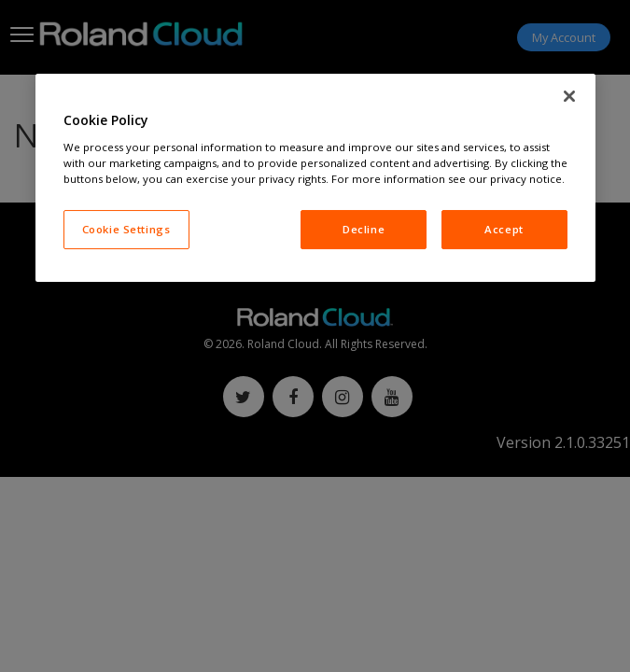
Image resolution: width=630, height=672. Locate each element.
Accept (504, 229)
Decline (364, 229)
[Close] (569, 96)
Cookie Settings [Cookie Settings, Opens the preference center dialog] (126, 229)
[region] (315, 178)
